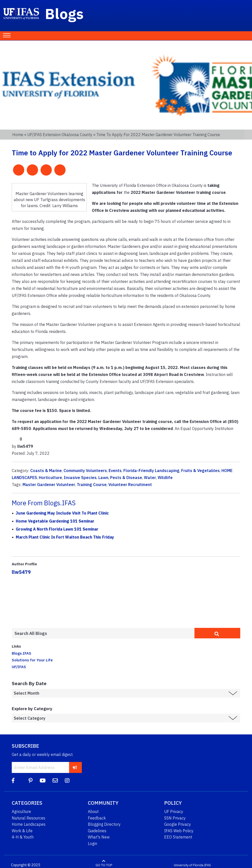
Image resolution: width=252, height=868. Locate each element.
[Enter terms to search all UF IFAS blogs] (103, 633)
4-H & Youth (23, 837)
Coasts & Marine (46, 471)
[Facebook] (13, 781)
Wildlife (165, 478)
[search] (217, 633)
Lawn (103, 478)
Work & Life (22, 831)
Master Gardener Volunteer (49, 485)
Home (18, 135)
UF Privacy (174, 811)
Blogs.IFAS (22, 653)
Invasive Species (80, 478)
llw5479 (21, 572)
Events (115, 471)
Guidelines (97, 831)
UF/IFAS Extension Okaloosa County (60, 135)
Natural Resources (29, 818)
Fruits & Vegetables (200, 471)
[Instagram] (67, 781)
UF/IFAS (19, 667)
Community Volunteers (85, 471)
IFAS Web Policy (179, 831)
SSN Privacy (175, 818)
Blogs (64, 14)
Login (92, 843)
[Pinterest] (31, 781)
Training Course (92, 485)
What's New (99, 837)
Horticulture (50, 478)
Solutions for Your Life (32, 660)
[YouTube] (43, 781)
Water (150, 478)
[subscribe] (75, 767)
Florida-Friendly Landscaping (151, 471)
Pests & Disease (126, 478)
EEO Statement (178, 837)
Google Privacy (178, 824)
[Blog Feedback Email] (55, 781)
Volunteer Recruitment (130, 485)
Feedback (97, 818)
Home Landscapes (29, 824)
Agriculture (21, 811)
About (93, 811)
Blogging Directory (104, 824)
